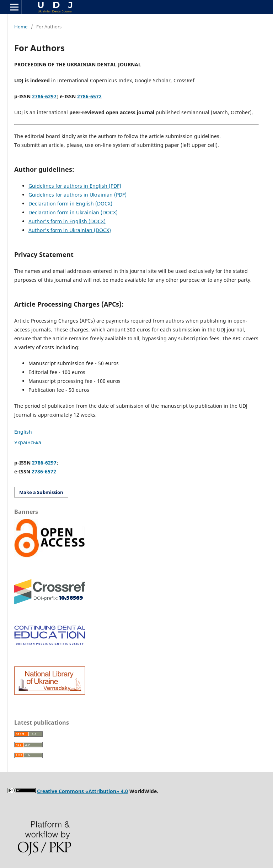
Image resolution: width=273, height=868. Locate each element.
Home (21, 27)
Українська (28, 442)
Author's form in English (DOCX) (67, 221)
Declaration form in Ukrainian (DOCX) (73, 212)
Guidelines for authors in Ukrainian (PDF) (77, 195)
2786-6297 (44, 96)
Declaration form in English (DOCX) (70, 204)
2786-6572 (44, 471)
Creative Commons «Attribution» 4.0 (82, 791)
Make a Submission (41, 492)
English (23, 432)
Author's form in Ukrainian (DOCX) (70, 230)
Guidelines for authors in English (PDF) (75, 186)
